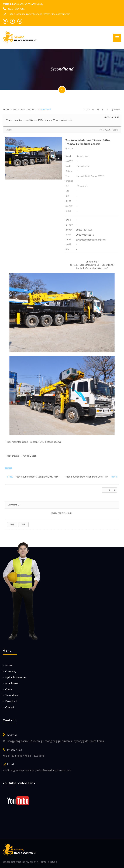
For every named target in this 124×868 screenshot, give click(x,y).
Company (11, 671)
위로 (24, 524)
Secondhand (12, 695)
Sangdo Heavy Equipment (24, 109)
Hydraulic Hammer (16, 677)
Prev (8, 158)
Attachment (12, 683)
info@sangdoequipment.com (24, 14)
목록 (12, 524)
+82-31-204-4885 (16, 9)
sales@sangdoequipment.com (55, 14)
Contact (10, 707)
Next (59, 158)
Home (9, 665)
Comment (14, 505)
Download (11, 701)
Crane (9, 689)
